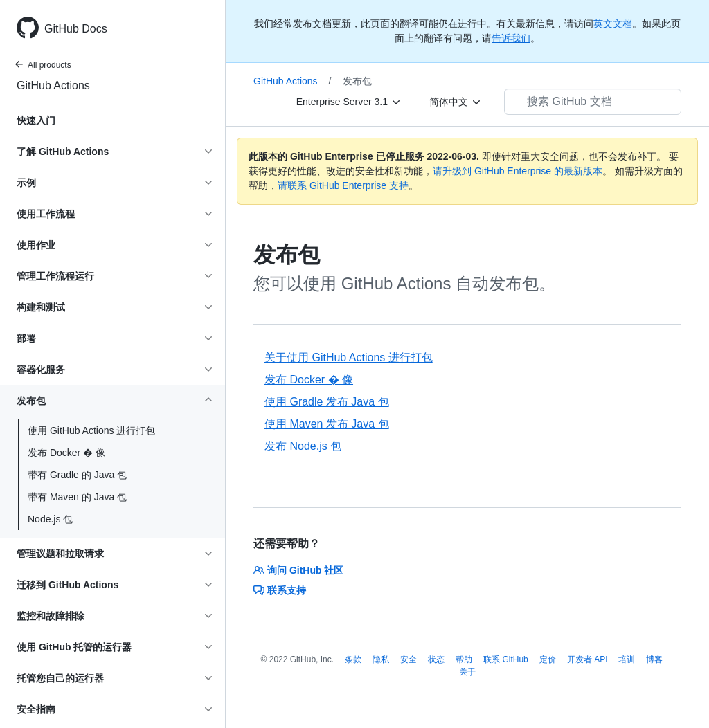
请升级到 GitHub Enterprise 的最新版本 (518, 171)
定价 (548, 659)
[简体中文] (456, 102)
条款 (353, 659)
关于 (467, 672)
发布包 (357, 81)
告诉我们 (511, 38)
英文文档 (613, 24)
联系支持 (280, 590)
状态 (436, 659)
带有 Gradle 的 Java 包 (77, 475)
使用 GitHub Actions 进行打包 (91, 430)
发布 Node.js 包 (303, 446)
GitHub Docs (76, 29)
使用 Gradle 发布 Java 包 (327, 402)
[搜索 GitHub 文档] (593, 102)
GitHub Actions (53, 85)
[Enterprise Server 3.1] (349, 102)
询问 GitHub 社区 (298, 570)
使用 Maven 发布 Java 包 (327, 424)
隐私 (381, 659)
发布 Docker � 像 (66, 453)
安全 (409, 659)
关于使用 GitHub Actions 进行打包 (349, 357)
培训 (627, 659)
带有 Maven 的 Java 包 (77, 497)
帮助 (464, 659)
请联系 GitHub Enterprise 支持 (343, 185)
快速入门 (36, 120)
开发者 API (587, 659)
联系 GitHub (506, 659)
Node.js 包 (50, 519)
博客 (654, 659)
